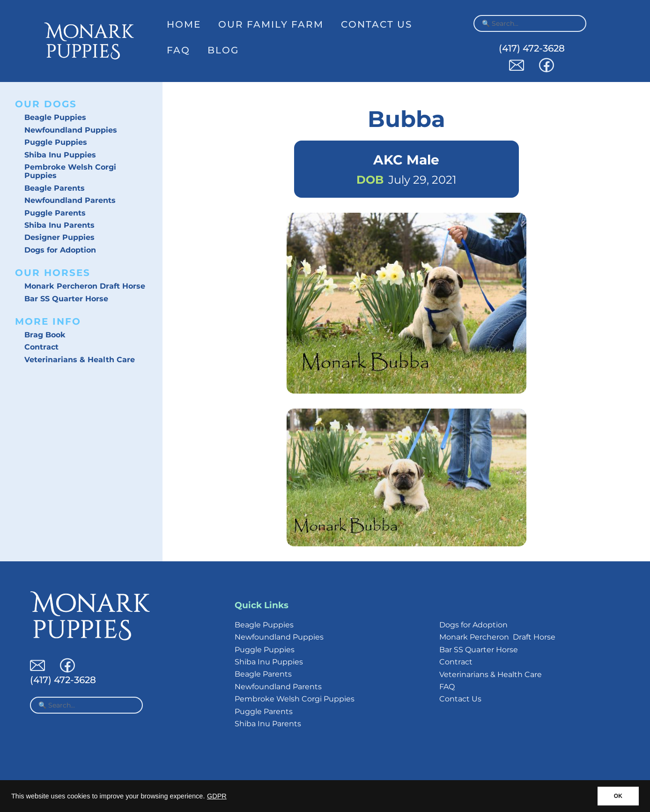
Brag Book (45, 335)
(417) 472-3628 (532, 48)
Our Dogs (46, 104)
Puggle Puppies (56, 142)
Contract (41, 347)
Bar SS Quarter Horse (66, 299)
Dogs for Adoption (60, 250)
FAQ (178, 50)
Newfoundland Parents (70, 200)
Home (184, 24)
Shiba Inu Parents (59, 225)
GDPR (217, 796)
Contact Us (377, 24)
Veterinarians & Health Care (80, 360)
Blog (223, 50)
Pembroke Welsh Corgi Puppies (70, 171)
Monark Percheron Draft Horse (85, 286)
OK (618, 796)
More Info (48, 321)
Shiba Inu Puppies (60, 155)
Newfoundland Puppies (71, 130)
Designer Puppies (59, 237)
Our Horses (53, 273)
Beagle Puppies (55, 117)
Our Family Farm (271, 24)
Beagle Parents (55, 188)
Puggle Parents (55, 213)
